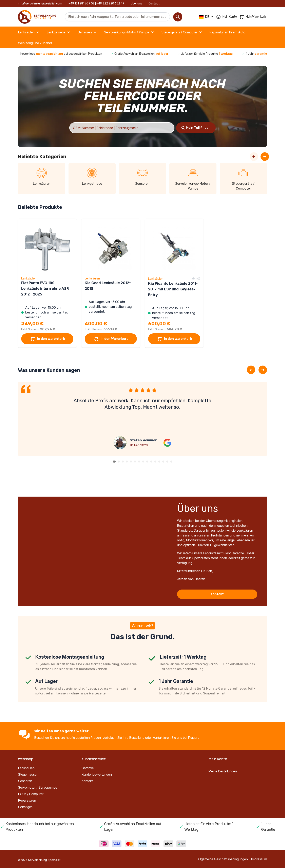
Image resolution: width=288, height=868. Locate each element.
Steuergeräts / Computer (182, 32)
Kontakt (217, 594)
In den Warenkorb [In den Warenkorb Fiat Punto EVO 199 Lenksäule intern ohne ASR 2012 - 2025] (47, 339)
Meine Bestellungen (223, 771)
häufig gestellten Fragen (83, 738)
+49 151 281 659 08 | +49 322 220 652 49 (96, 4)
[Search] (178, 17)
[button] (114, 462)
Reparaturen (27, 800)
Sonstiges (25, 807)
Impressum (259, 859)
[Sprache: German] (206, 17)
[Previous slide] (251, 370)
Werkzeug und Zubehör (35, 43)
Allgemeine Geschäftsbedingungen (223, 859)
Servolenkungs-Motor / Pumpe (129, 32)
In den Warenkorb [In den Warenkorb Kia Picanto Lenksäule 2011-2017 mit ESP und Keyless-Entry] (174, 339)
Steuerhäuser (28, 774)
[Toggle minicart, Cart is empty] (253, 17)
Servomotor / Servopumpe (38, 787)
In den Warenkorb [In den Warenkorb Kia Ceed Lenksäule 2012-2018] (111, 339)
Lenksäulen (29, 32)
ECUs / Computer (31, 794)
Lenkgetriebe (59, 32)
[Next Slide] (265, 157)
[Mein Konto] (226, 17)
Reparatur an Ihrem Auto (227, 32)
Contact (154, 4)
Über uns (136, 4)
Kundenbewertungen (97, 774)
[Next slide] (263, 370)
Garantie (88, 768)
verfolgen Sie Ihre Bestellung (123, 738)
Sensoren (88, 32)
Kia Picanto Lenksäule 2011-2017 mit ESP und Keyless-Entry (173, 289)
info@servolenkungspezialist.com (40, 4)
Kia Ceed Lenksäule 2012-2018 (108, 286)
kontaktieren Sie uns (167, 738)
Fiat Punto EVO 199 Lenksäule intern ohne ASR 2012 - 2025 (45, 288)
